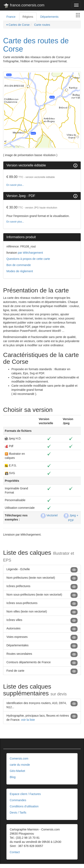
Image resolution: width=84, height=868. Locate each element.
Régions (28, 17)
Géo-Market (17, 771)
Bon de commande (19, 265)
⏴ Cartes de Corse (18, 25)
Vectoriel (49, 515)
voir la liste (28, 720)
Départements (49, 17)
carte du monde (20, 765)
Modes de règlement (20, 271)
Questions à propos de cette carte (28, 259)
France (11, 17)
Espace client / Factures (25, 794)
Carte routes (42, 25)
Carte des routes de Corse (36, 45)
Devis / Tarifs (18, 813)
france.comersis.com (24, 6)
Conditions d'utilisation (24, 806)
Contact (15, 852)
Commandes (18, 800)
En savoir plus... (15, 185)
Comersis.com (19, 758)
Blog (13, 777)
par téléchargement (30, 253)
